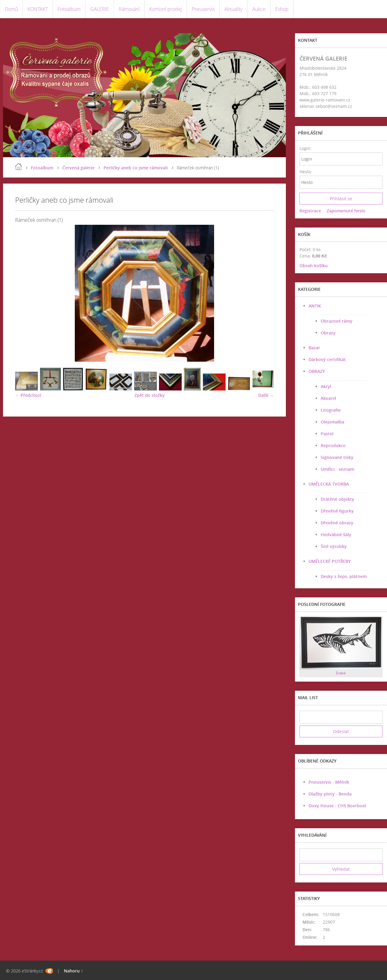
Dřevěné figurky (337, 511)
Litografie (331, 410)
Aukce (259, 9)
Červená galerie (78, 168)
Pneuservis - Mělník (329, 782)
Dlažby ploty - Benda (330, 794)
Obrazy (328, 333)
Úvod (18, 167)
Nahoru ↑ (73, 971)
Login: (305, 148)
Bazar (314, 348)
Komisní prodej (166, 9)
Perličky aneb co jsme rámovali (136, 168)
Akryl (326, 386)
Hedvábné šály (336, 535)
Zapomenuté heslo (346, 211)
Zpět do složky (150, 395)
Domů (11, 9)
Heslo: (305, 172)
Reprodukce (333, 445)
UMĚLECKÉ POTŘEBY (330, 561)
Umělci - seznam (337, 469)
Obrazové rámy (337, 321)
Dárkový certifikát (327, 359)
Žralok (341, 673)
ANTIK (315, 306)
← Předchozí (28, 395)
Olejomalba (332, 422)
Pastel (327, 434)
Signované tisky (337, 457)
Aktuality (233, 9)
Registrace (310, 211)
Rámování (129, 9)
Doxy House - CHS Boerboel (337, 806)
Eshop (282, 9)
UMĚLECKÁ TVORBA (329, 484)
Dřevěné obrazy (337, 523)
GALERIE (100, 9)
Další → (266, 395)
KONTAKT (38, 9)
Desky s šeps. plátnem (344, 576)
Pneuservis (203, 9)
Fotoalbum (69, 9)
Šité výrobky (334, 546)
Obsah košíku (314, 266)
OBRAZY (317, 371)
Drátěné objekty (337, 499)
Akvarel (328, 398)
